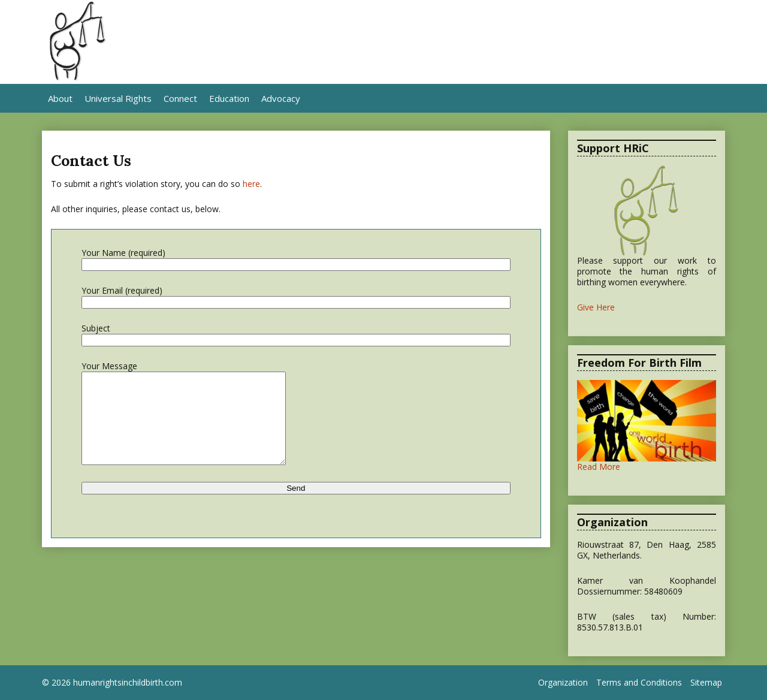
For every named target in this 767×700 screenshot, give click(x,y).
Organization (563, 683)
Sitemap (706, 683)
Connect (180, 98)
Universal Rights (118, 98)
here (251, 184)
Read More (599, 467)
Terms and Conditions (639, 683)
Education (229, 98)
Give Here (596, 307)
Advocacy (281, 98)
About (60, 98)
